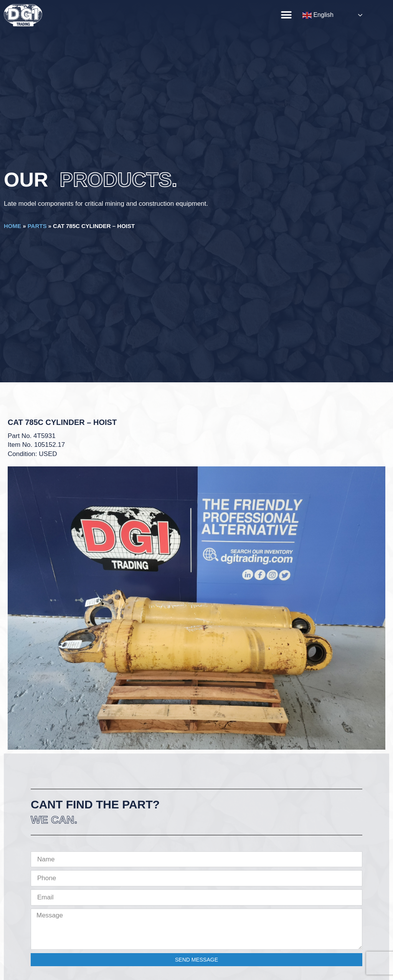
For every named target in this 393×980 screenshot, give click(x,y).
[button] (286, 15)
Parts (37, 226)
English (318, 15)
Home (12, 226)
